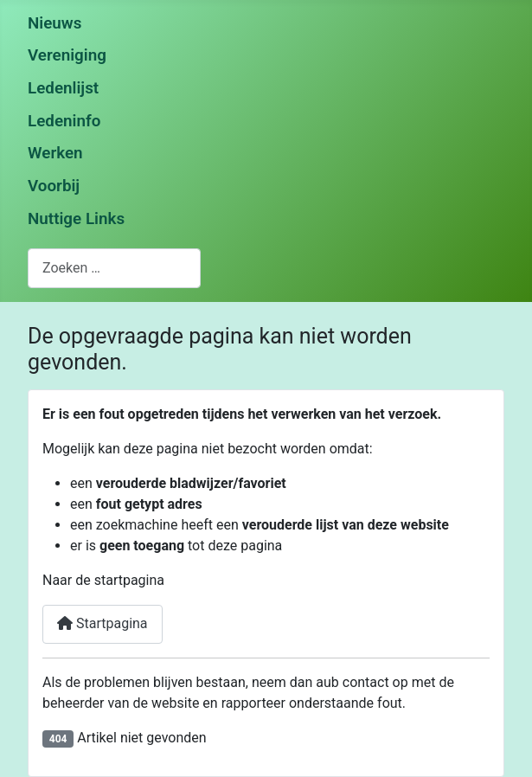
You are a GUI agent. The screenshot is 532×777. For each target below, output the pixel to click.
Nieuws (54, 23)
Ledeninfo (64, 121)
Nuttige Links (76, 219)
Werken (55, 153)
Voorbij (54, 186)
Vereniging (67, 55)
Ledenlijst (63, 88)
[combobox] (114, 268)
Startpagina (103, 623)
